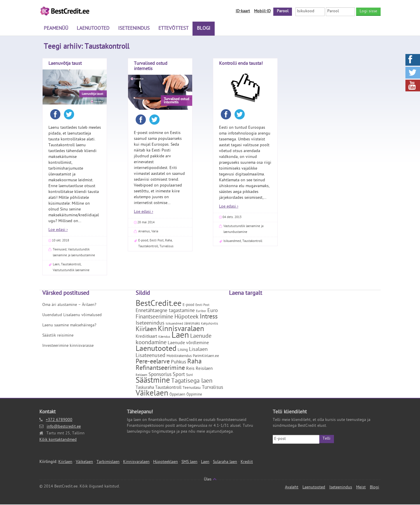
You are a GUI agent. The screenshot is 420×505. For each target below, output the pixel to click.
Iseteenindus (133, 29)
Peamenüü (56, 29)
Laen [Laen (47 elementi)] (180, 336)
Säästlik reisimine (58, 336)
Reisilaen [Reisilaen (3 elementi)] (204, 369)
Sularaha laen (225, 463)
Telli (327, 439)
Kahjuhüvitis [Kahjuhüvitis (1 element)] (210, 324)
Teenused (60, 250)
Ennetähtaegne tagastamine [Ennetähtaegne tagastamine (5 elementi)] (165, 311)
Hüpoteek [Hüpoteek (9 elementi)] (187, 318)
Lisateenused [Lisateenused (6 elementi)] (150, 356)
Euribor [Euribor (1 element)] (201, 312)
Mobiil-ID (262, 12)
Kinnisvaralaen (136, 463)
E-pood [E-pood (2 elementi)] (188, 305)
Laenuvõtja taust (65, 64)
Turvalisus (167, 247)
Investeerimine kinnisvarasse (68, 346)
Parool (283, 12)
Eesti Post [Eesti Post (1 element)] (202, 306)
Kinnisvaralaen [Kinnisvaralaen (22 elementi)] (181, 330)
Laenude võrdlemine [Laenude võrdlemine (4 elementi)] (188, 344)
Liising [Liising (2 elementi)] (183, 350)
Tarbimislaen (108, 463)
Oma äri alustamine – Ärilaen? (69, 305)
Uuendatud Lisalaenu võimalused (72, 316)
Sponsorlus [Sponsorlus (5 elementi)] (160, 375)
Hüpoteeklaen (166, 463)
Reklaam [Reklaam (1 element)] (141, 376)
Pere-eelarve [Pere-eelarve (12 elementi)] (153, 363)
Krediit (247, 463)
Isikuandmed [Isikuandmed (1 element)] (174, 324)
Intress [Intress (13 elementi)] (209, 318)
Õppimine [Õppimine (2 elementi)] (194, 395)
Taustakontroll (71, 265)
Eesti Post (157, 241)
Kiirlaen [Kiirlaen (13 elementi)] (146, 330)
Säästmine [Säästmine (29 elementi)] (153, 382)
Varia (155, 232)
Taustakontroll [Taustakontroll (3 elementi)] (168, 388)
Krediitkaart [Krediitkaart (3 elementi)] (146, 337)
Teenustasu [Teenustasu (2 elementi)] (192, 388)
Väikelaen (84, 463)
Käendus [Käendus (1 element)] (164, 337)
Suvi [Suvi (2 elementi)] (189, 376)
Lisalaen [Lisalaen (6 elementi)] (198, 350)
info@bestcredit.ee (64, 427)
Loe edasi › (58, 230)
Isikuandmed (232, 242)
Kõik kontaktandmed (58, 440)
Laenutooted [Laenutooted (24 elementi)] (156, 350)
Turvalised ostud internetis (151, 67)
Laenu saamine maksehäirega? (69, 326)
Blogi (202, 29)
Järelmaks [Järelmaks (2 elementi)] (192, 324)
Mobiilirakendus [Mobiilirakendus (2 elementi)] (179, 357)
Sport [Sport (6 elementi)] (179, 375)
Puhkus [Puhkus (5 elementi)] (178, 363)
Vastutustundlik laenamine (71, 271)
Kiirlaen (65, 463)
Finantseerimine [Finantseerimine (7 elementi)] (154, 318)
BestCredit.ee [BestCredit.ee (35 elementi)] (159, 305)
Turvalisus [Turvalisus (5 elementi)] (212, 388)
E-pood (143, 241)
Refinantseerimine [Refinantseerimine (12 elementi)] (160, 369)
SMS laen (189, 463)
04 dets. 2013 (232, 218)
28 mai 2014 (146, 223)
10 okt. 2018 (61, 241)
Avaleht (292, 488)
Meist (361, 488)
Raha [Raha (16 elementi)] (194, 362)
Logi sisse (368, 12)
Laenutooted (92, 29)
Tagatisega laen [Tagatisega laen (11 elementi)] (192, 382)
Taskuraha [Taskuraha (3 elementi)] (145, 388)
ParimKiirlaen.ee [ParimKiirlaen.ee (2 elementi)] (206, 357)
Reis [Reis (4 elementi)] (190, 369)
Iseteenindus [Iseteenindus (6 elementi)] (150, 324)
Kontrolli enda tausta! (241, 64)
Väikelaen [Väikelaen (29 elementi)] (152, 394)
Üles (210, 480)
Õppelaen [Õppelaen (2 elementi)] (177, 395)
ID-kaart (243, 12)
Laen (56, 265)
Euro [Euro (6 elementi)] (213, 311)
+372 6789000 (59, 420)
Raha (168, 241)
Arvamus (144, 232)
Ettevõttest (172, 29)
